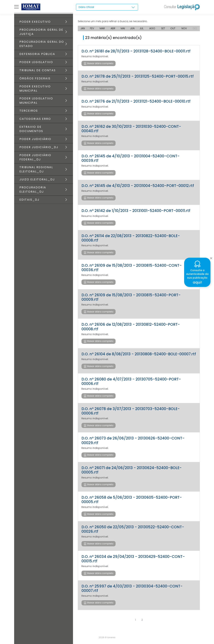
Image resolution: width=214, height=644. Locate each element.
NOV (184, 28)
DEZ (195, 28)
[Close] (211, 257)
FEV (92, 28)
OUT (173, 28)
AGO (152, 28)
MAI (123, 28)
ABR (113, 28)
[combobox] (107, 7)
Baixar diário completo (100, 63)
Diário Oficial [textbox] (86, 7)
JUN (132, 28)
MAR (102, 28)
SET (163, 28)
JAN (83, 28)
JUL (142, 28)
